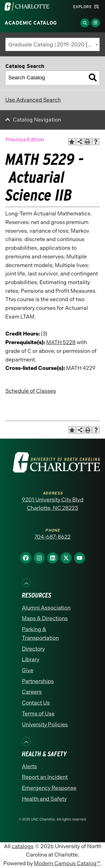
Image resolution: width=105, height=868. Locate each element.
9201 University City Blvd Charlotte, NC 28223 (53, 504)
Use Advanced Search (33, 100)
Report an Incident (45, 777)
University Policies (45, 725)
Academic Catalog (31, 23)
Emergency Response (49, 788)
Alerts (29, 766)
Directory (33, 649)
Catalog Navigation (37, 120)
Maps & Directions (45, 618)
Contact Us (36, 703)
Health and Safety (44, 799)
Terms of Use (38, 714)
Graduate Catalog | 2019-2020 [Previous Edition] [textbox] (54, 45)
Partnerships (38, 681)
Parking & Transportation (40, 634)
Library (31, 659)
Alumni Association (46, 608)
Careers (32, 692)
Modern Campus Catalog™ (67, 863)
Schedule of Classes (31, 391)
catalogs (23, 846)
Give (28, 670)
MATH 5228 (61, 342)
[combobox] (53, 44)
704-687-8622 (53, 537)
